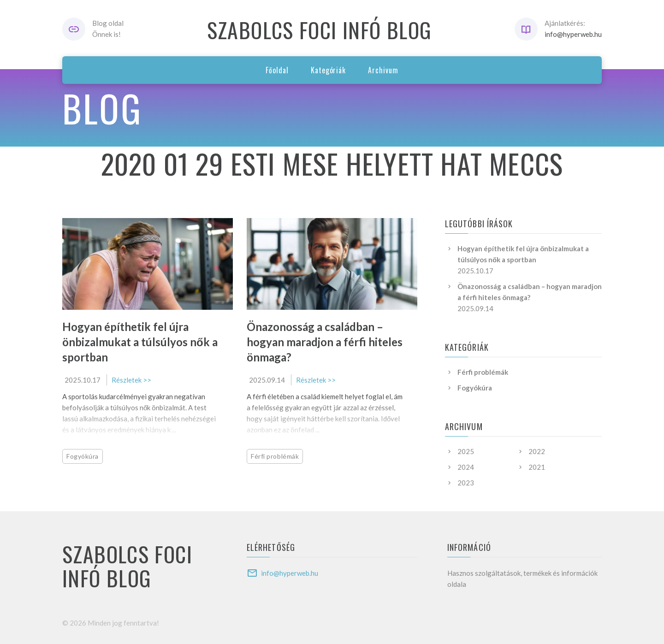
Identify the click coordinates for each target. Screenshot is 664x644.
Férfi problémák (275, 456)
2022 (537, 451)
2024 (466, 467)
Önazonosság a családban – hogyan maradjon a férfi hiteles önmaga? (325, 342)
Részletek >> (131, 380)
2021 (537, 467)
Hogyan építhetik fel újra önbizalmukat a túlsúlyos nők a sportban (140, 342)
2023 (466, 483)
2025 (466, 451)
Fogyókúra (83, 456)
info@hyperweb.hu (573, 34)
